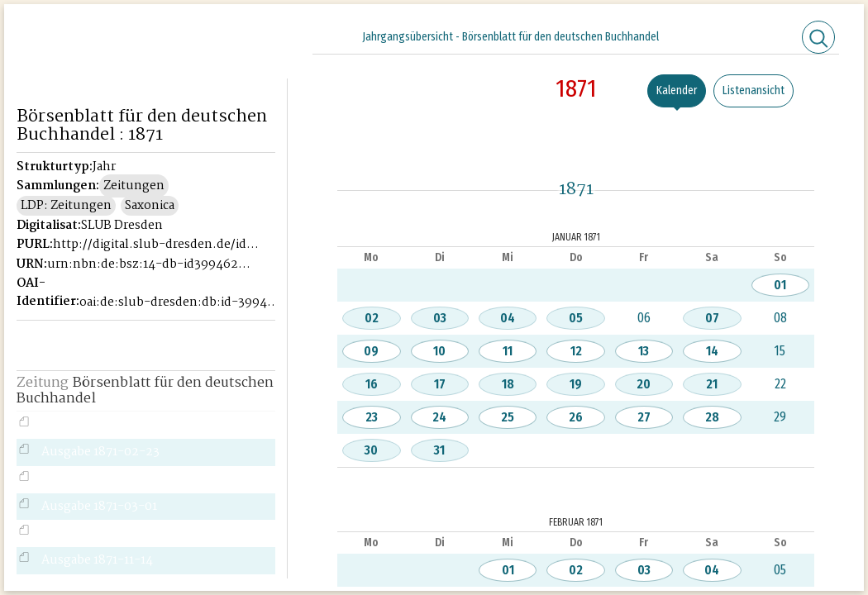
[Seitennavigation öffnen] (276, 35)
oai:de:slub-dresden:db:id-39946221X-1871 (182, 302)
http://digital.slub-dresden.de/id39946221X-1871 (156, 245)
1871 (576, 88)
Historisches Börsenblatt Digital (145, 39)
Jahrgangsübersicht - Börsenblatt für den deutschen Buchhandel (510, 37)
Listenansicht (754, 90)
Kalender (677, 90)
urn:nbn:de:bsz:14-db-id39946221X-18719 (150, 264)
